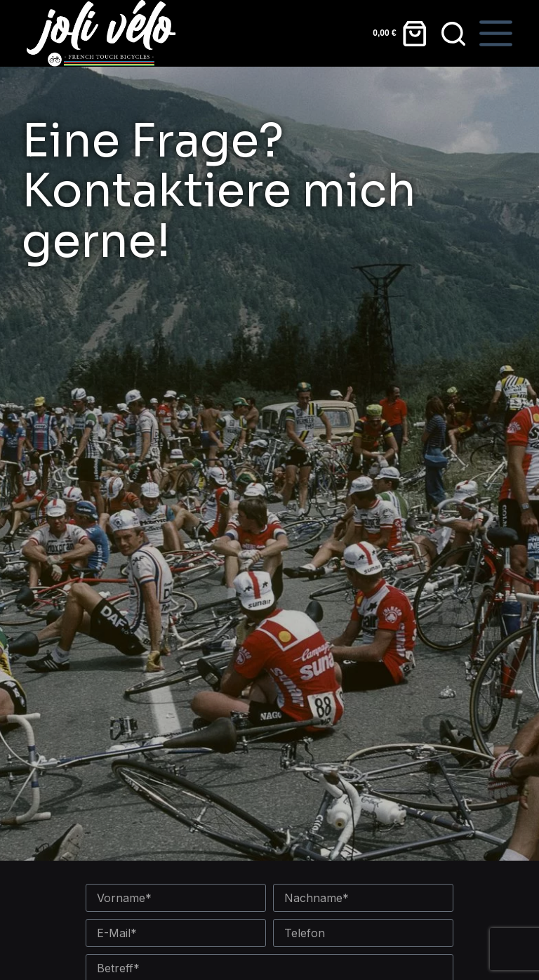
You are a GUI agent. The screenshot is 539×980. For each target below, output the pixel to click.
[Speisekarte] (496, 33)
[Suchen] (453, 34)
